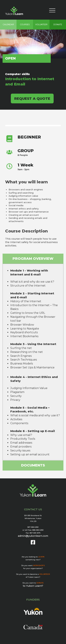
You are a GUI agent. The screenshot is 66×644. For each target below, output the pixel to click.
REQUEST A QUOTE (32, 99)
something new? (33, 560)
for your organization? (33, 568)
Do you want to (33, 583)
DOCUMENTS (33, 465)
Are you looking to (33, 557)
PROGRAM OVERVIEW (33, 259)
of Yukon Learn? (33, 577)
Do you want (33, 565)
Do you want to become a (33, 574)
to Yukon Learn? (33, 586)
